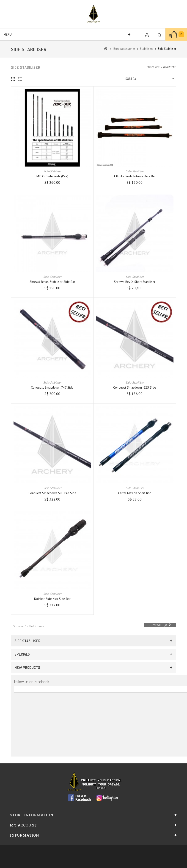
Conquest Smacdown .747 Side (52, 387)
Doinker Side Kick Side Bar (52, 599)
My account (24, 825)
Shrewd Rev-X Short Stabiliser (135, 282)
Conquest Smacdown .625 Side (135, 387)
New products (27, 668)
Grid (13, 79)
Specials (22, 654)
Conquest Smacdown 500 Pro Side (52, 493)
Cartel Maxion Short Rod (135, 493)
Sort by (131, 79)
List (20, 79)
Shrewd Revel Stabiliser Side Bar (52, 282)
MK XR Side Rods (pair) (52, 176)
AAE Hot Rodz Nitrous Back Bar (135, 176)
